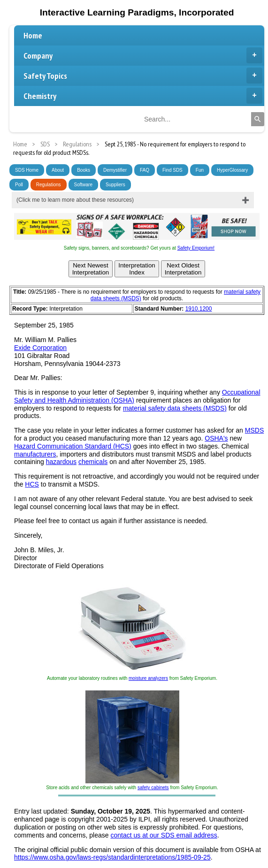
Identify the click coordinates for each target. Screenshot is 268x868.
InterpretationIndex (137, 269)
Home (33, 35)
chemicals (93, 462)
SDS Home (27, 170)
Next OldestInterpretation (183, 269)
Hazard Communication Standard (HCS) (73, 446)
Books (84, 170)
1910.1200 (199, 309)
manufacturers (35, 454)
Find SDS (172, 170)
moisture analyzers (148, 678)
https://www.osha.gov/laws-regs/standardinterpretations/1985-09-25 (112, 857)
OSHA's (216, 438)
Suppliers (115, 185)
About (58, 170)
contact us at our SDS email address (164, 835)
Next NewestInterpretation (91, 269)
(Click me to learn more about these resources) (75, 200)
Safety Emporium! (196, 248)
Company (143, 55)
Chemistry (143, 96)
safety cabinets (153, 788)
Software (83, 185)
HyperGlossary (232, 170)
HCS (32, 484)
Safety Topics (143, 76)
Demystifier (115, 170)
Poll (19, 185)
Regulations (49, 185)
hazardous (61, 462)
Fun (200, 170)
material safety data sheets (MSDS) (175, 408)
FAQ (145, 170)
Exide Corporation (40, 348)
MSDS (254, 430)
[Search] (258, 119)
